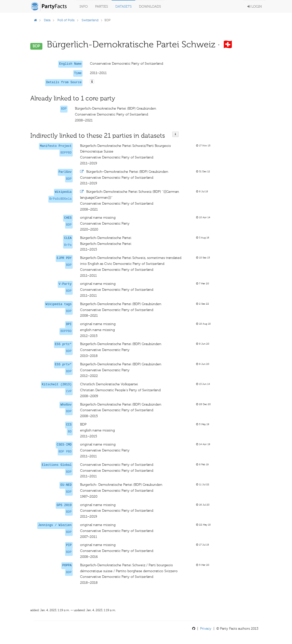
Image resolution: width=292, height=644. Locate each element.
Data (47, 20)
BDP (64, 109)
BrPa (68, 245)
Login (255, 7)
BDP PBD (65, 452)
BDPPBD (66, 153)
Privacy (206, 629)
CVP (69, 391)
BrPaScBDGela (60, 199)
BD (70, 432)
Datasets (123, 7)
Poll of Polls (66, 20)
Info (84, 7)
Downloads (150, 7)
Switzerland (90, 20)
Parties (102, 7)
